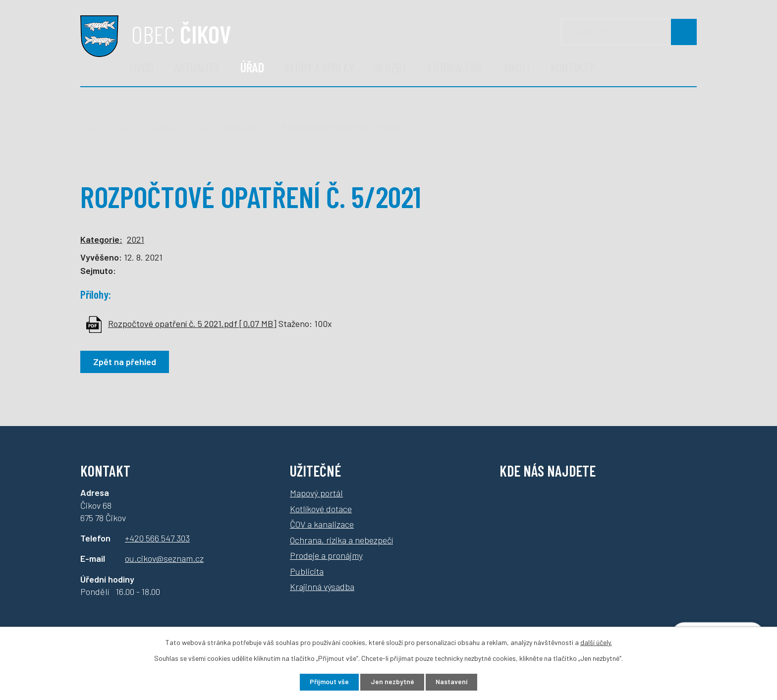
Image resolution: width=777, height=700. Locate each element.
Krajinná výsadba (322, 587)
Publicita (307, 571)
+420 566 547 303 (157, 538)
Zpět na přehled (125, 362)
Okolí (517, 67)
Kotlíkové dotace (321, 509)
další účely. (596, 642)
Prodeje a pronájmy (326, 555)
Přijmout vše (328, 682)
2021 (136, 239)
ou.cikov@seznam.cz (164, 558)
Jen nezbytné (392, 682)
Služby (391, 67)
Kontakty (572, 67)
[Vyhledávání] (629, 32)
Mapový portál (316, 493)
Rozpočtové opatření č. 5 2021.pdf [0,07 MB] (192, 323)
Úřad (252, 67)
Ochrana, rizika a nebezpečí (341, 540)
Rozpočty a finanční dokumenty (207, 126)
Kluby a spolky (320, 67)
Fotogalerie (456, 67)
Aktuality (197, 67)
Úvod (142, 67)
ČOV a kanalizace (322, 524)
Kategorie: (101, 239)
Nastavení (453, 682)
